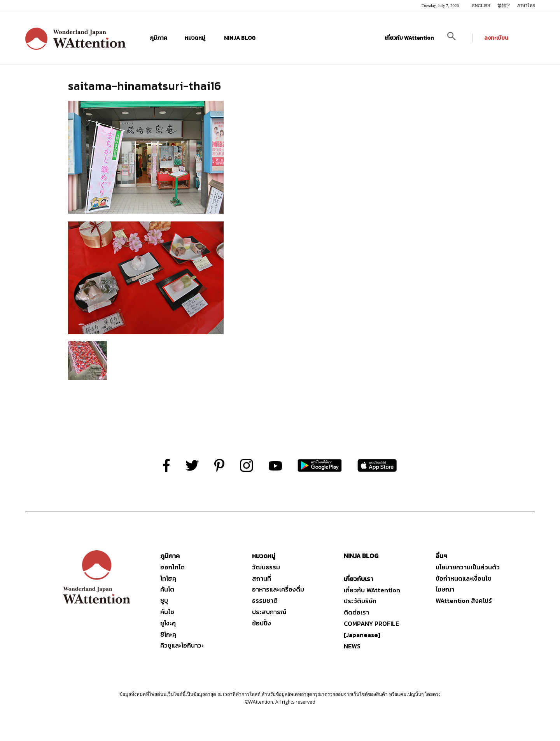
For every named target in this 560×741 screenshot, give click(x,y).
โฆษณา (445, 589)
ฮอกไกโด (172, 567)
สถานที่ (262, 578)
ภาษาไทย (526, 5)
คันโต (167, 589)
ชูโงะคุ (168, 623)
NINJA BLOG (240, 38)
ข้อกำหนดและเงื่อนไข (464, 578)
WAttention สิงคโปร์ (464, 601)
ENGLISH (481, 5)
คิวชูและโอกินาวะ (182, 645)
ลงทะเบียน (496, 38)
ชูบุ (164, 601)
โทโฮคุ (168, 578)
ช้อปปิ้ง (262, 623)
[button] (457, 38)
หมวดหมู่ (197, 38)
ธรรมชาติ (265, 601)
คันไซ (167, 612)
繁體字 (504, 5)
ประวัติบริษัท (360, 601)
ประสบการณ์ (269, 612)
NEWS (352, 646)
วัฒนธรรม (266, 567)
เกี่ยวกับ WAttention (409, 38)
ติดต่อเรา (356, 612)
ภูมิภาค (159, 38)
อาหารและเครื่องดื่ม (278, 589)
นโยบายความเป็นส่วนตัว (468, 567)
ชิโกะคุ (168, 634)
